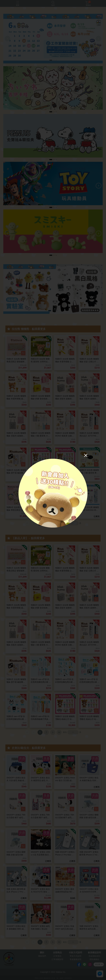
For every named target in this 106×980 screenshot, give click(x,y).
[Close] (86, 455)
